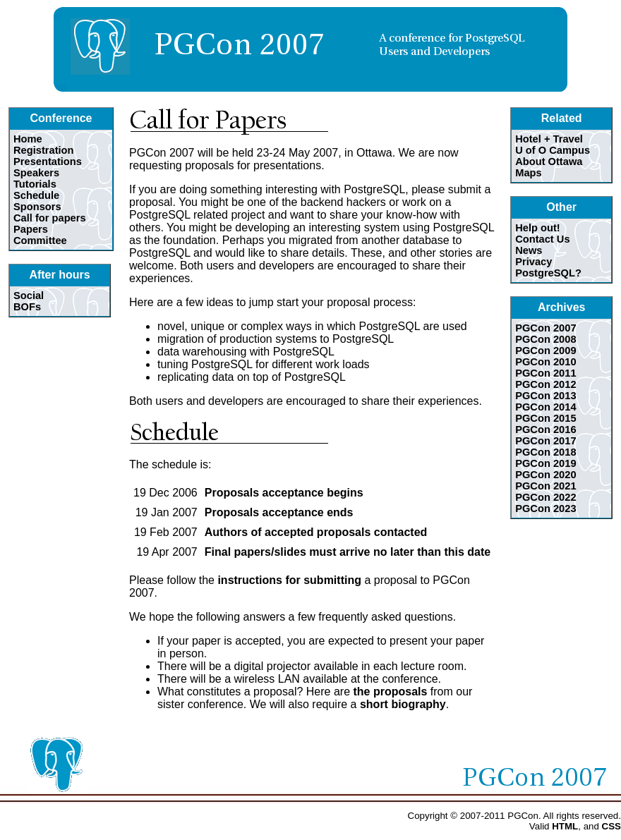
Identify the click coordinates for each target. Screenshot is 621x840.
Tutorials (35, 184)
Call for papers (50, 218)
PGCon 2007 (545, 328)
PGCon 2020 (545, 475)
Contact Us (542, 239)
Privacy (533, 262)
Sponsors (37, 207)
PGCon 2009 (545, 351)
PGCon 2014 (545, 407)
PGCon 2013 (545, 396)
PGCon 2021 (545, 486)
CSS (611, 826)
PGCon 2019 (545, 463)
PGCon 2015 (545, 418)
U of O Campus (553, 150)
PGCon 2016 (545, 430)
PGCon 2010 (545, 362)
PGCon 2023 (545, 509)
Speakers (36, 173)
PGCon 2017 (545, 441)
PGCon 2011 (545, 373)
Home (28, 139)
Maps (528, 173)
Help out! (538, 228)
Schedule (36, 195)
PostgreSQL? (548, 273)
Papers (31, 229)
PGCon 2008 (545, 339)
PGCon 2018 (545, 452)
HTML (565, 826)
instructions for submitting (289, 580)
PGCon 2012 (545, 384)
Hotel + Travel (549, 139)
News (529, 250)
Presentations (48, 162)
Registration (44, 150)
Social (29, 296)
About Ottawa (549, 162)
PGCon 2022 (545, 497)
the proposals (390, 692)
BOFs (27, 307)
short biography (403, 704)
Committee (40, 241)
